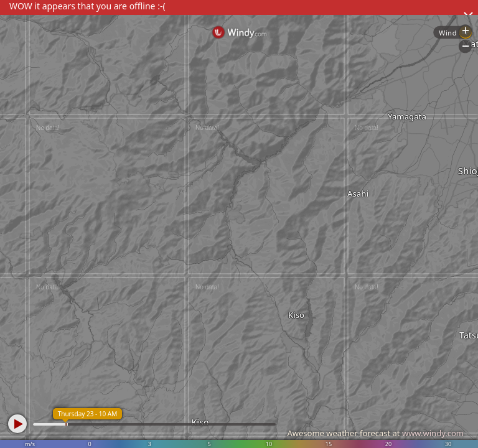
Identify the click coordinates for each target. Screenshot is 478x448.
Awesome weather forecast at (375, 433)
